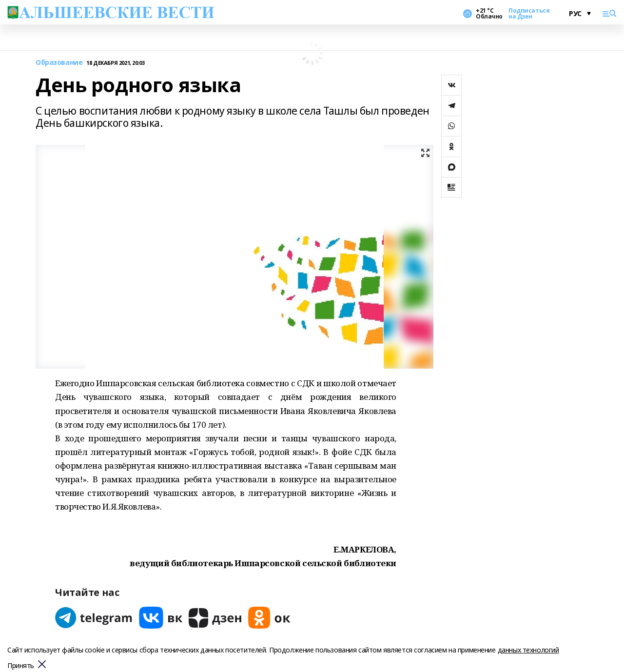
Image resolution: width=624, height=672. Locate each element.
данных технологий (528, 650)
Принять (21, 666)
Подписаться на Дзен (529, 14)
